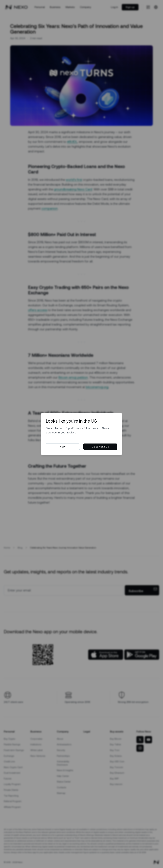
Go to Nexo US (100, 447)
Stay (63, 447)
